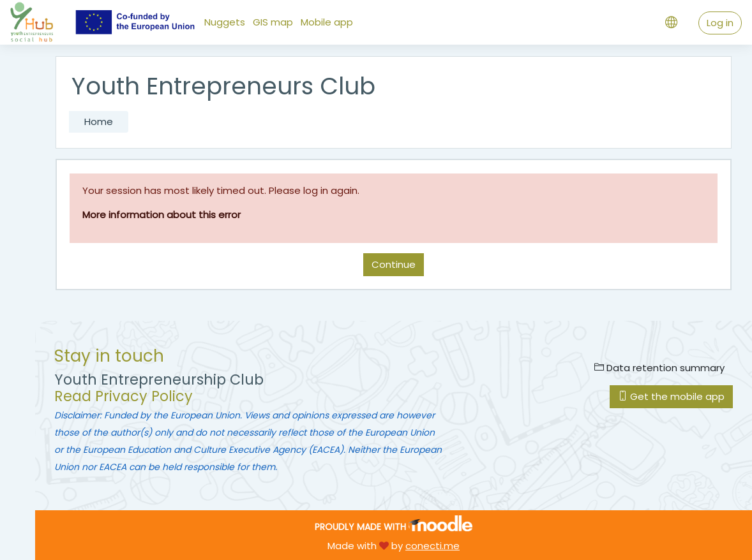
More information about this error (162, 215)
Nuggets (225, 22)
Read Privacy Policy (124, 396)
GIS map (273, 22)
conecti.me (432, 546)
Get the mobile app (671, 396)
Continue (394, 264)
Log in (720, 23)
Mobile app (327, 22)
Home (99, 122)
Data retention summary (659, 368)
